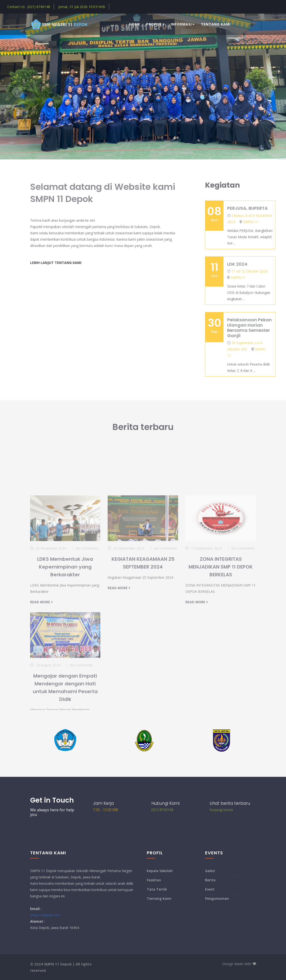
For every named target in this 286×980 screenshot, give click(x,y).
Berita (210, 880)
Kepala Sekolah (160, 871)
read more (41, 667)
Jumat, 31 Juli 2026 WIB (82, 7)
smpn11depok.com (45, 915)
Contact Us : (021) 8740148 (29, 7)
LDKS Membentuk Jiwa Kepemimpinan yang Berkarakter (65, 632)
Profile (156, 24)
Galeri (210, 871)
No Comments (87, 613)
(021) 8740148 (162, 810)
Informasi (183, 24)
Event (210, 889)
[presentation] (18, 92)
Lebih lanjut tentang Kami (56, 263)
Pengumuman (217, 898)
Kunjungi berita (221, 810)
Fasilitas (154, 880)
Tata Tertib (157, 889)
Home (135, 24)
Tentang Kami (216, 24)
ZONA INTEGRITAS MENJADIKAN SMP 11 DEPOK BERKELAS (221, 632)
